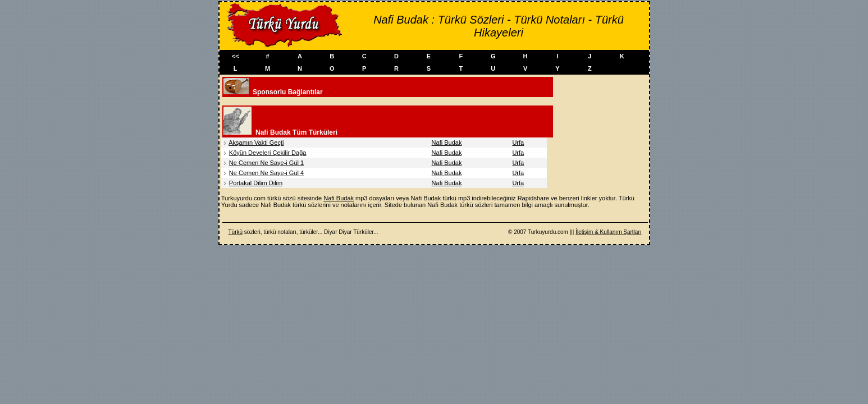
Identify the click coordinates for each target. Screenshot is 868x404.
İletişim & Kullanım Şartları (608, 232)
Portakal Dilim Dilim (256, 183)
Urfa (518, 143)
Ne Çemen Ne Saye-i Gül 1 (266, 163)
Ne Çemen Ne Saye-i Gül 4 (266, 173)
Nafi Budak (447, 143)
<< (236, 56)
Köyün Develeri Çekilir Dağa (268, 153)
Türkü (236, 232)
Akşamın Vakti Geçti (256, 143)
